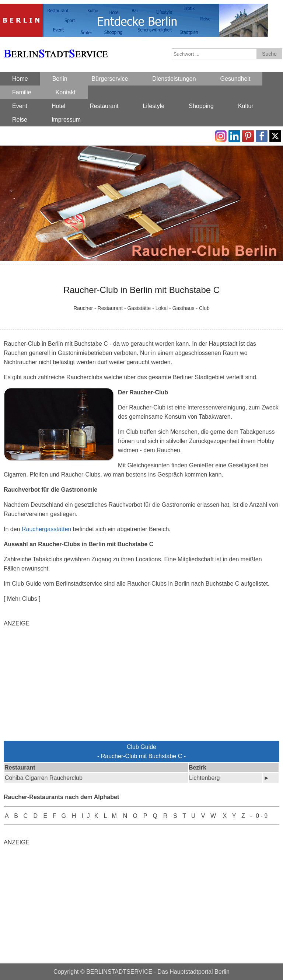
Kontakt (66, 92)
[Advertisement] (141, 686)
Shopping (201, 106)
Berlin (60, 79)
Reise (20, 120)
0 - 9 (262, 816)
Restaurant (104, 106)
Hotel (58, 106)
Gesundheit (235, 79)
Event (20, 106)
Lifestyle (154, 106)
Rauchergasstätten (46, 529)
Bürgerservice (110, 79)
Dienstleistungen (174, 79)
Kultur (246, 106)
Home (20, 79)
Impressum (66, 120)
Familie (22, 92)
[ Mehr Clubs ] (22, 599)
